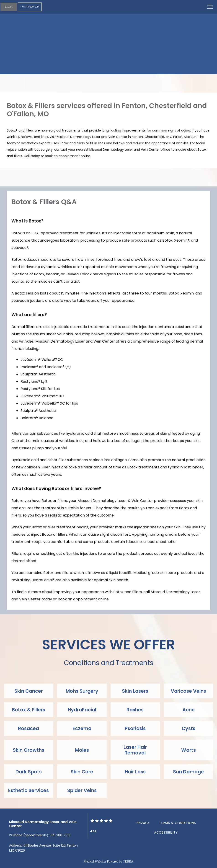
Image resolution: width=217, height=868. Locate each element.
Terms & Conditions (178, 823)
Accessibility (166, 832)
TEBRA (128, 862)
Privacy (143, 823)
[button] (210, 7)
